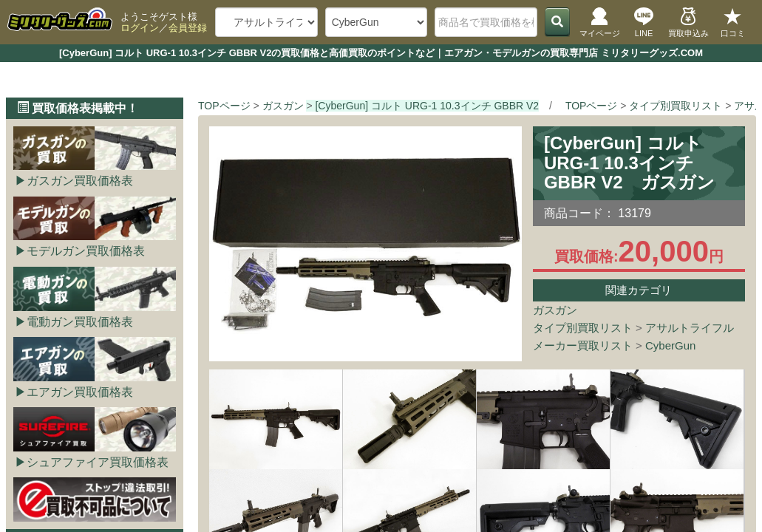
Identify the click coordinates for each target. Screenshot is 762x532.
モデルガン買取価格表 (86, 251)
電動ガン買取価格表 (80, 322)
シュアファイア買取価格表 (98, 462)
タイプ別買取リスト (583, 328)
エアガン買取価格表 (80, 392)
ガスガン (555, 310)
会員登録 (188, 28)
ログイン (140, 28)
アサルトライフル (690, 328)
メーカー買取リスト (583, 345)
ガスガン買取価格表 (80, 181)
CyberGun (670, 345)
